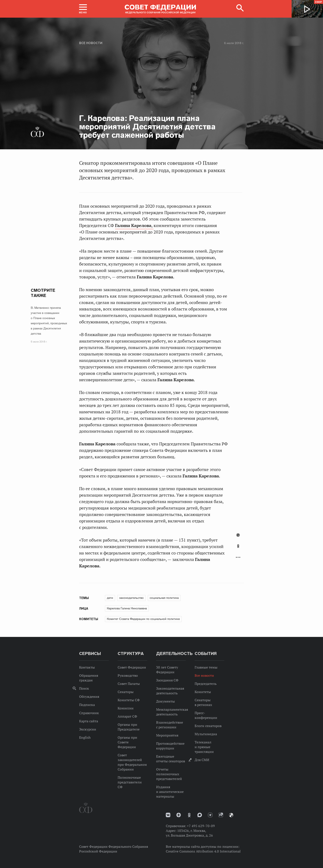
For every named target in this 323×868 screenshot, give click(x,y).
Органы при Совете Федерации (127, 742)
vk (168, 815)
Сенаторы (126, 692)
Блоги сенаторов (208, 726)
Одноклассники (238, 546)
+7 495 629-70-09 (201, 826)
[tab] (238, 548)
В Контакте (238, 535)
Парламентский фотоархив (231, 815)
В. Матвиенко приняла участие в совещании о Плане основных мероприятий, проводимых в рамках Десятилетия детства (49, 321)
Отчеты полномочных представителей (169, 774)
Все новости (91, 43)
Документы (165, 701)
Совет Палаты (129, 684)
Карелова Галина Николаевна (127, 608)
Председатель (206, 684)
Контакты (87, 667)
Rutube (221, 815)
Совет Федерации (132, 667)
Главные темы (206, 667)
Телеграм (210, 815)
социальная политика (164, 598)
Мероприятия (167, 735)
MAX (200, 815)
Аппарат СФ (127, 716)
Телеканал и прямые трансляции (204, 747)
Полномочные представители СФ (130, 782)
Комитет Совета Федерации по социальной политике (143, 619)
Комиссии (126, 708)
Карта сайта (89, 721)
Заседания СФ (167, 680)
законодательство (131, 598)
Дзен (179, 815)
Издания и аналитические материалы (170, 792)
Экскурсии (88, 729)
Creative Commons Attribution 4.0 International (203, 851)
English (85, 737)
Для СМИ (202, 760)
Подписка (87, 705)
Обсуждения (89, 697)
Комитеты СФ (129, 700)
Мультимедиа (206, 734)
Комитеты (203, 692)
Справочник (89, 713)
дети (110, 598)
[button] (83, 9)
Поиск (84, 688)
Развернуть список (238, 557)
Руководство (128, 675)
